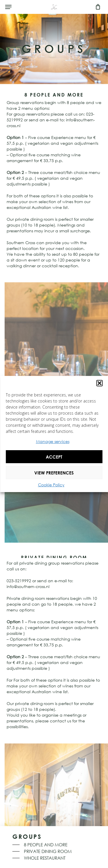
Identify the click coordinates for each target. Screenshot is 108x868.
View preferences (54, 473)
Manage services (53, 441)
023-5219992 (19, 581)
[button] (99, 383)
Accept (54, 457)
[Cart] (96, 7)
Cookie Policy (51, 485)
